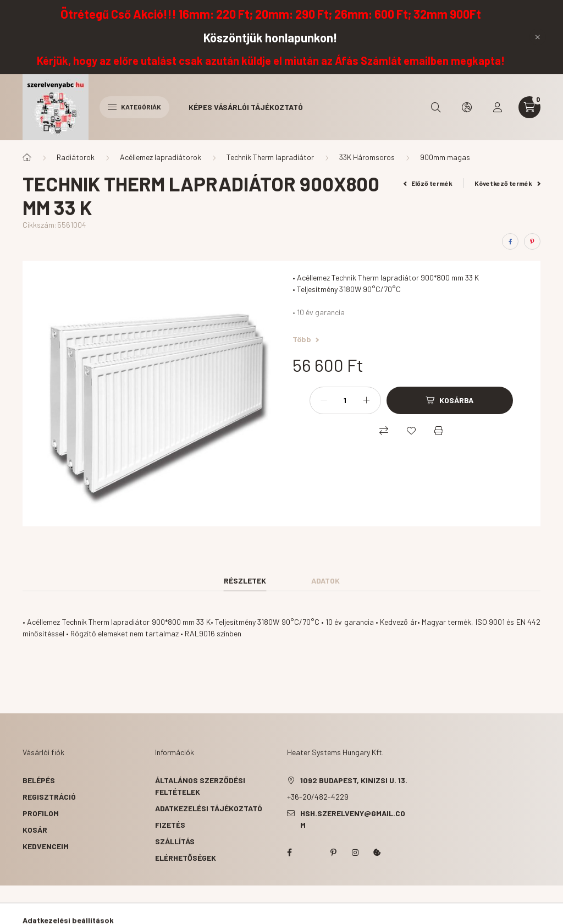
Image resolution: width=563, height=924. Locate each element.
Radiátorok (76, 157)
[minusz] (324, 400)
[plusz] (367, 400)
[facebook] (510, 241)
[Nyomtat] (439, 431)
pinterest (333, 853)
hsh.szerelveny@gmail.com (353, 819)
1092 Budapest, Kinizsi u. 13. (354, 780)
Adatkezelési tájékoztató (209, 808)
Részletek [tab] (245, 581)
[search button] (436, 107)
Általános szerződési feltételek (200, 786)
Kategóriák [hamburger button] (134, 107)
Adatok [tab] (325, 581)
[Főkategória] (27, 157)
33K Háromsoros (367, 157)
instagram (355, 853)
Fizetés (170, 825)
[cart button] (529, 107)
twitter (311, 853)
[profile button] (498, 107)
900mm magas (445, 157)
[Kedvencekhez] (411, 431)
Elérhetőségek (186, 858)
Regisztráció (49, 797)
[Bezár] (538, 37)
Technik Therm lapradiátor (270, 157)
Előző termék (428, 183)
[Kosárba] (450, 400)
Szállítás (175, 841)
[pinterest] (532, 241)
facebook (289, 853)
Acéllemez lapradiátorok (161, 157)
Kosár (35, 830)
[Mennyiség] (345, 400)
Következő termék (507, 183)
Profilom (41, 813)
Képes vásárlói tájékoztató (246, 107)
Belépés (39, 780)
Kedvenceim (46, 846)
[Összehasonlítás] (384, 431)
